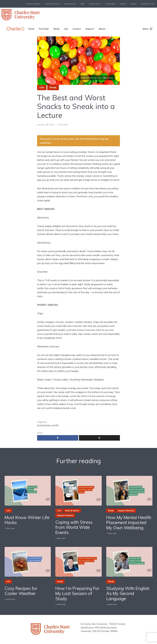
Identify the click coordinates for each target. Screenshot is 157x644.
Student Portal (147, 4)
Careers (77, 29)
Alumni (123, 4)
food (40, 425)
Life (66, 29)
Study (56, 29)
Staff (82, 4)
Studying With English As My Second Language (128, 594)
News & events (72, 511)
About (102, 29)
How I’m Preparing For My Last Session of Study (77, 594)
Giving (133, 4)
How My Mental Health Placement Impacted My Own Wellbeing (129, 523)
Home (31, 29)
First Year (44, 29)
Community (110, 4)
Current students (52, 4)
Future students (33, 4)
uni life (55, 425)
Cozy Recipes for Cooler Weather (21, 591)
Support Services (65, 515)
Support (90, 29)
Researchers (95, 4)
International (70, 4)
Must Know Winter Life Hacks (27, 520)
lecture (47, 425)
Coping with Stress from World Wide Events (74, 527)
